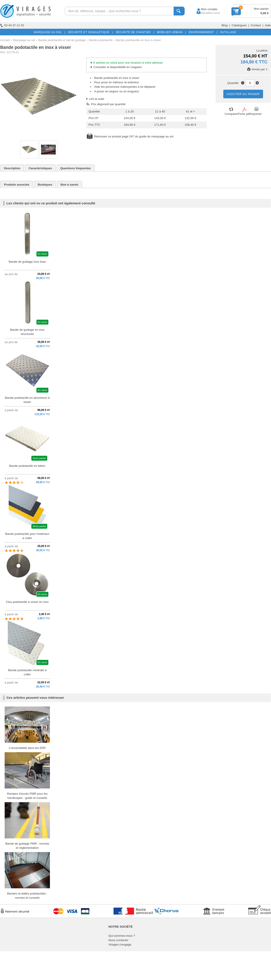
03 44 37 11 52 (12, 25)
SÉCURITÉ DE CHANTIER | (134, 32)
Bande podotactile (101, 40)
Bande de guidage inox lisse (27, 262)
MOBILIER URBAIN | (171, 32)
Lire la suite (97, 99)
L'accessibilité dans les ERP (27, 748)
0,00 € (264, 13)
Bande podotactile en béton (27, 466)
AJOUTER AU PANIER (243, 94)
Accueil (5, 40)
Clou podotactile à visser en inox (27, 602)
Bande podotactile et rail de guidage (62, 40)
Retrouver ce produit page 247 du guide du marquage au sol (134, 136)
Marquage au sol (24, 40)
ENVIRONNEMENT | (202, 32)
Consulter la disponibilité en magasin (118, 67)
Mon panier (261, 9)
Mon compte (205, 9)
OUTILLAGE (227, 32)
